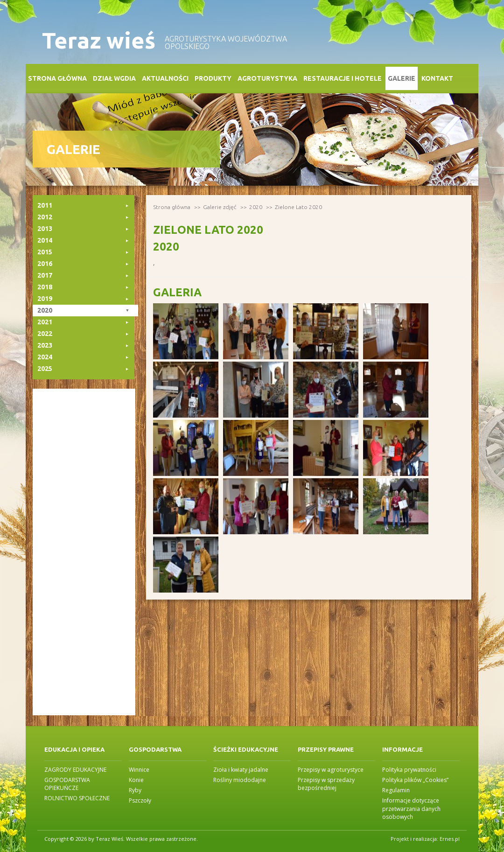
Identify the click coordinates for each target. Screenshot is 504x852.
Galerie (402, 78)
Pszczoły (140, 800)
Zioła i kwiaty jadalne (241, 770)
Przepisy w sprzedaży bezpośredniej (326, 784)
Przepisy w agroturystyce (331, 770)
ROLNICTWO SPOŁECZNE (77, 798)
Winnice (139, 770)
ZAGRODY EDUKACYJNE (75, 770)
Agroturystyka (267, 78)
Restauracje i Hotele (343, 78)
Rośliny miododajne (240, 780)
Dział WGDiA (114, 78)
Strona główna (57, 78)
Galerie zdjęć (220, 207)
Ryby (135, 790)
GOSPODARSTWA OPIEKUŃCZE (67, 784)
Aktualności (165, 78)
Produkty (213, 78)
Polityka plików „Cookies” (415, 780)
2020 (256, 207)
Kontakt (437, 78)
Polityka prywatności (409, 770)
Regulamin (396, 790)
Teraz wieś (99, 40)
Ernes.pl (450, 839)
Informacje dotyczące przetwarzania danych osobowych (411, 808)
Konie (136, 780)
